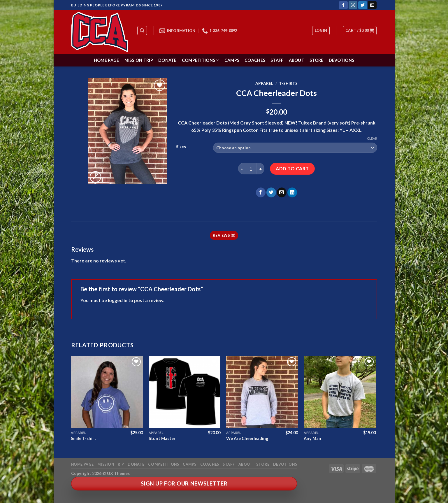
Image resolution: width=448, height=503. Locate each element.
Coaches (255, 60)
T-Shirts (288, 83)
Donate (167, 60)
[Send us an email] (372, 5)
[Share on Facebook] (261, 192)
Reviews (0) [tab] (224, 235)
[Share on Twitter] (271, 192)
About (297, 60)
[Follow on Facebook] (343, 5)
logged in (118, 300)
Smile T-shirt (84, 438)
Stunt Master (162, 438)
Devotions (342, 60)
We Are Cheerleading (247, 438)
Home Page (107, 60)
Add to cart (292, 168)
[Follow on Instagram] (353, 5)
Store (316, 60)
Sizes (181, 147)
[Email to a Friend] (282, 192)
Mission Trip (139, 60)
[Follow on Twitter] (363, 5)
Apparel (264, 83)
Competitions (201, 60)
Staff (277, 60)
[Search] (142, 31)
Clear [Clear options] (372, 138)
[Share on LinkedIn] (292, 192)
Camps (232, 60)
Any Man (312, 438)
